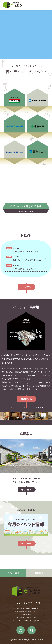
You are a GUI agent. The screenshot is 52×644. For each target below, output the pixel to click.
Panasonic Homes (15, 152)
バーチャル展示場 (26, 331)
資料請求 (39, 573)
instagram (21, 630)
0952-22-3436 (22, 621)
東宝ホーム (37, 152)
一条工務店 (15, 100)
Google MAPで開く (26, 562)
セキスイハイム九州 (15, 126)
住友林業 (37, 126)
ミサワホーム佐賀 (37, 100)
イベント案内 (13, 573)
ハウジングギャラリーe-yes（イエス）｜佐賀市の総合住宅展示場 (12, 5)
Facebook (32, 630)
